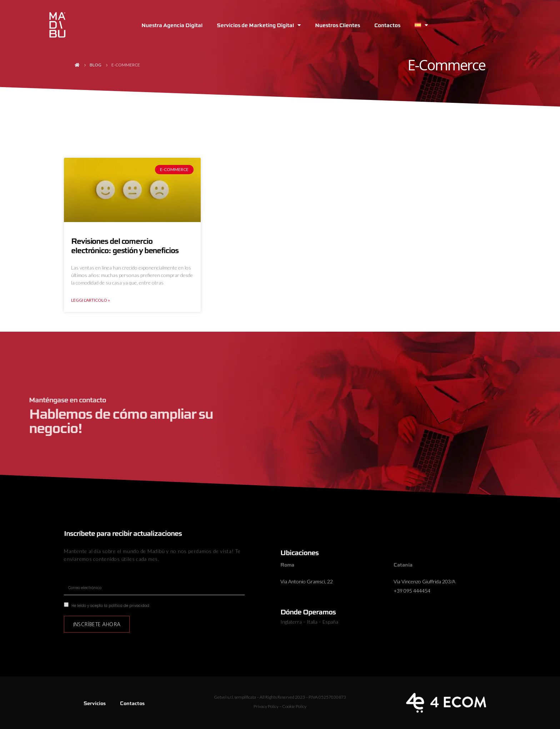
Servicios (95, 703)
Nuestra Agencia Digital (172, 25)
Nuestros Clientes (337, 25)
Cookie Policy (294, 706)
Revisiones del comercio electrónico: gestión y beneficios (125, 245)
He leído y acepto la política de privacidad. (111, 606)
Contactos (387, 25)
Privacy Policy (266, 706)
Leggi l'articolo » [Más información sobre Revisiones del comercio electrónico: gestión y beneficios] (91, 300)
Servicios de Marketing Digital (259, 25)
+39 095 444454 (412, 591)
